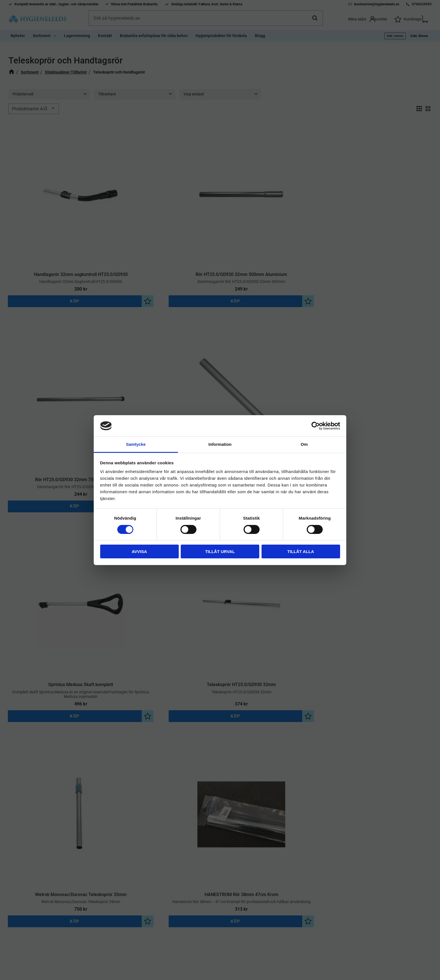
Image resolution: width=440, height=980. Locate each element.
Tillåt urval (220, 551)
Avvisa (139, 551)
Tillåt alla (301, 551)
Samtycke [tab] (136, 444)
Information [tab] (220, 444)
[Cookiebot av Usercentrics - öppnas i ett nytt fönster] (316, 426)
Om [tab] (304, 444)
